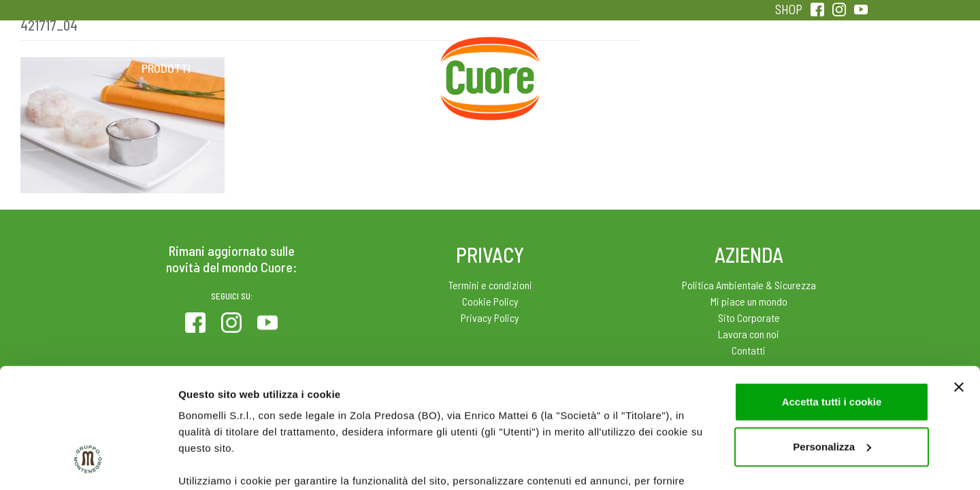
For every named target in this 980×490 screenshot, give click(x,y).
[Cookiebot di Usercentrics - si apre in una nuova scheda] (88, 463)
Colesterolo (274, 68)
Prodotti (166, 68)
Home (490, 53)
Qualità (706, 68)
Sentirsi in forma (814, 68)
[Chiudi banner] (959, 284)
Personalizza (832, 344)
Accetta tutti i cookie (832, 299)
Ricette (382, 68)
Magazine (598, 68)
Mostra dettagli (215, 463)
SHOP (789, 9)
